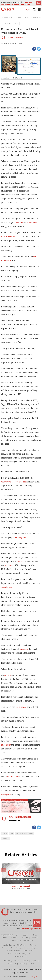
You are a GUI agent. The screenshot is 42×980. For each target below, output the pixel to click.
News (35, 935)
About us (35, 938)
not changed (21, 707)
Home (17, 935)
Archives (26, 935)
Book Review (29, 951)
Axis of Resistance (9, 236)
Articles (17, 961)
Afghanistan (33, 223)
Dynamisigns (32, 977)
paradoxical (7, 587)
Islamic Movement (14, 951)
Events (34, 961)
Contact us (15, 941)
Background (26, 954)
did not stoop (13, 777)
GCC (9, 260)
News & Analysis (17, 948)
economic (9, 565)
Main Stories (22, 945)
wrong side (6, 794)
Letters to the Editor (21, 956)
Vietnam (19, 223)
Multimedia (12, 964)
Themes (32, 964)
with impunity (21, 537)
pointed (8, 675)
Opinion (4, 948)
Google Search (28, 941)
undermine (6, 745)
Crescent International (21, 886)
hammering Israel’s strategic (14, 482)
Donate (25, 938)
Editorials (34, 945)
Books (25, 961)
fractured (24, 649)
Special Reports (33, 948)
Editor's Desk (13, 954)
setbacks (21, 561)
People (22, 964)
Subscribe (15, 938)
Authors (4, 938)
